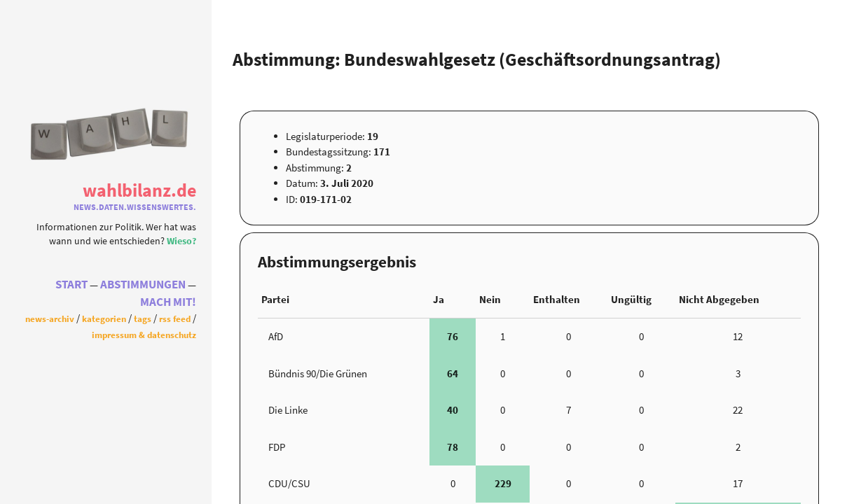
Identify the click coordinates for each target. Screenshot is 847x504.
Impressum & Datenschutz (144, 338)
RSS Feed (175, 322)
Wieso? (181, 238)
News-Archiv (50, 322)
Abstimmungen (143, 288)
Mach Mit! (168, 306)
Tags (143, 322)
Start (71, 288)
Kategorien (104, 322)
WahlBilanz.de (139, 187)
